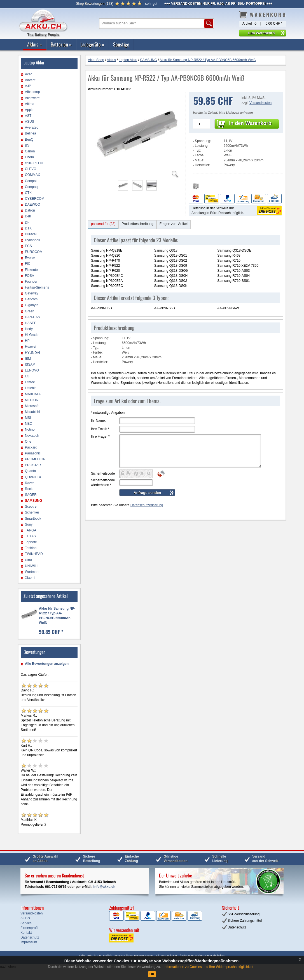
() (94, 4)
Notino (30, 429)
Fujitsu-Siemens (37, 287)
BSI (28, 145)
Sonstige (121, 44)
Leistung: (202, 146)
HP (27, 341)
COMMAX (32, 175)
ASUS (30, 122)
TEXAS (30, 536)
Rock (29, 489)
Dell (28, 216)
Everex (30, 258)
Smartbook (33, 519)
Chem (29, 157)
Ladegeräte (92, 44)
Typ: (198, 150)
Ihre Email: (100, 429)
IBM (28, 359)
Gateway (31, 293)
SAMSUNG (33, 501)
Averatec (31, 127)
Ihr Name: (98, 421)
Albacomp (32, 92)
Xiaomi (30, 578)
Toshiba (31, 548)
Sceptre (31, 507)
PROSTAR (33, 465)
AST (28, 116)
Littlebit (30, 388)
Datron (30, 210)
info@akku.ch (104, 887)
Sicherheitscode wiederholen (103, 483)
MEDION (32, 400)
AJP (28, 86)
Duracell (31, 234)
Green (30, 311)
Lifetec (30, 382)
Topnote (31, 542)
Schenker (32, 512)
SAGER (31, 495)
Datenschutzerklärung (147, 505)
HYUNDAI (32, 353)
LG (27, 376)
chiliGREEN (34, 163)
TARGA (31, 530)
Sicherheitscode (103, 473)
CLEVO (31, 169)
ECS (28, 246)
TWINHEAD (34, 554)
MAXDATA (33, 394)
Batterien (61, 44)
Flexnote (31, 270)
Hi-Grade (32, 335)
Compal (31, 181)
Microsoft (32, 406)
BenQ (29, 140)
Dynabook (32, 240)
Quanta (30, 471)
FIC (28, 264)
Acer (28, 74)
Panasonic (33, 453)
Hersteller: (203, 165)
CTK (28, 193)
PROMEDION (35, 459)
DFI (28, 222)
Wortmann (33, 572)
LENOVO (32, 370)
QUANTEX (33, 477)
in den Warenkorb (250, 123)
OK (152, 974)
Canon (30, 151)
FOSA (30, 276)
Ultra (28, 560)
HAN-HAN (33, 317)
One (28, 442)
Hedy (29, 329)
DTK (28, 228)
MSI (28, 418)
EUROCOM (34, 252)
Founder (31, 282)
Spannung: (203, 141)
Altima (30, 104)
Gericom (31, 299)
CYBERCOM (35, 199)
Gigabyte (32, 305)
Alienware (32, 98)
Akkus (35, 44)
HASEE (31, 323)
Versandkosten (260, 103)
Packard (31, 447)
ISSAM (30, 364)
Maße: (200, 160)
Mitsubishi (32, 412)
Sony (29, 524)
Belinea (31, 133)
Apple (29, 110)
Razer (29, 483)
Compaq (31, 187)
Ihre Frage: (100, 436)
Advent (30, 80)
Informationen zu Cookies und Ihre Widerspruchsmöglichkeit (209, 967)
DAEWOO (33, 205)
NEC (28, 424)
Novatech (32, 436)
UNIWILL (32, 566)
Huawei (31, 347)
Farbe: (200, 155)
